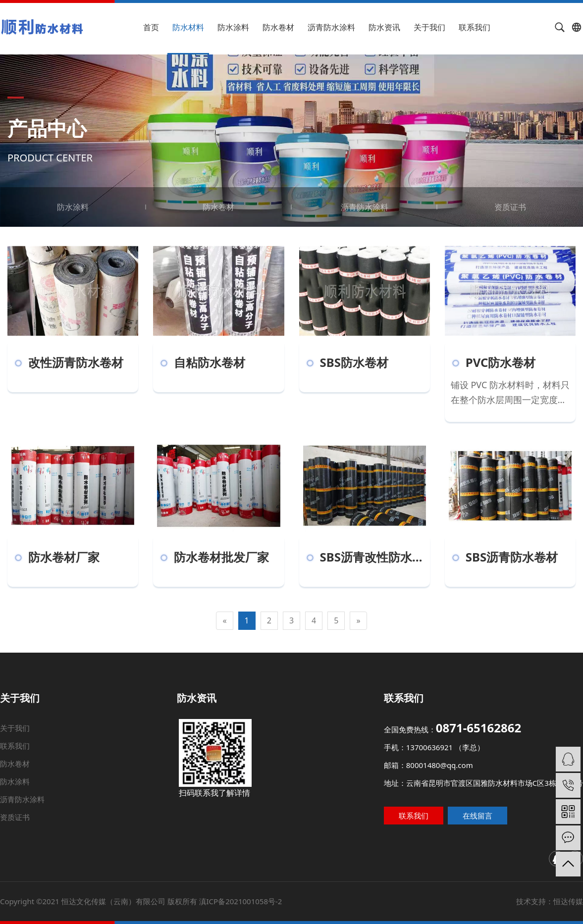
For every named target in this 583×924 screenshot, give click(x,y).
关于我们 (429, 27)
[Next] (358, 621)
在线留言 (493, 813)
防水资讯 (384, 27)
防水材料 (188, 27)
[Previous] (224, 621)
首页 (151, 27)
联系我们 (475, 27)
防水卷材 (278, 27)
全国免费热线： (430, 745)
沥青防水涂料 (331, 27)
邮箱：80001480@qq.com (421, 770)
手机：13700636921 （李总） (420, 757)
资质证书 (510, 207)
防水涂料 (233, 27)
